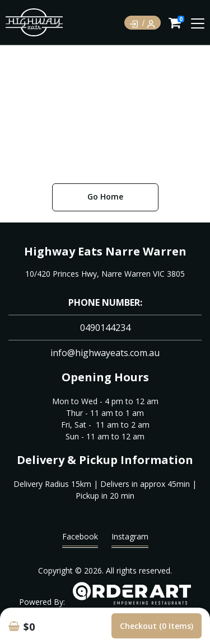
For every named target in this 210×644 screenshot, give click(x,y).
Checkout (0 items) (157, 626)
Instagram (130, 539)
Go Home (105, 196)
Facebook (80, 539)
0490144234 (105, 328)
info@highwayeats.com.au (105, 353)
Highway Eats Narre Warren (105, 251)
